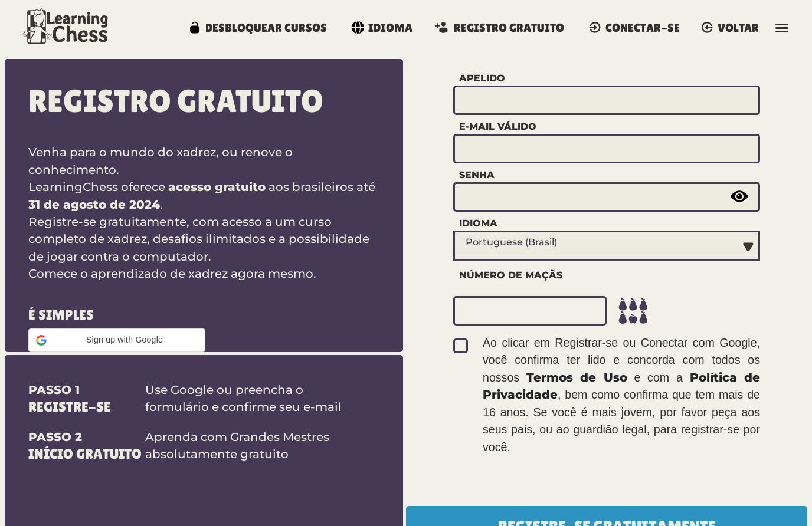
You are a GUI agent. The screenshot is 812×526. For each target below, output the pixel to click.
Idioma (478, 223)
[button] (117, 340)
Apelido (482, 78)
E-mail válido (498, 126)
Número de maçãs (511, 275)
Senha (477, 175)
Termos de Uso (577, 377)
